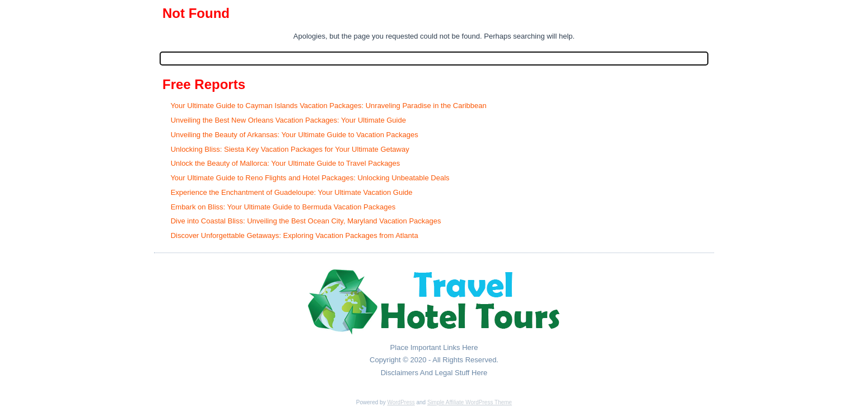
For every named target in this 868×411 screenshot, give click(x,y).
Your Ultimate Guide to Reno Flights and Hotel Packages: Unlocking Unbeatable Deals (310, 178)
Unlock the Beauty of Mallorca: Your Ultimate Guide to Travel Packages (286, 163)
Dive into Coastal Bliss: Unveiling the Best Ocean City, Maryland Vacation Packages (306, 221)
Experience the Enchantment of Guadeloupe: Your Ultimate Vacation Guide (292, 192)
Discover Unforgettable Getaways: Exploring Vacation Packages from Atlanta (295, 235)
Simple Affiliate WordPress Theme (470, 402)
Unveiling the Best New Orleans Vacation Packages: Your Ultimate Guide (288, 120)
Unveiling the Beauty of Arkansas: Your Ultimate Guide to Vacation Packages (295, 135)
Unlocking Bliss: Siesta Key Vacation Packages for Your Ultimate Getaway (290, 149)
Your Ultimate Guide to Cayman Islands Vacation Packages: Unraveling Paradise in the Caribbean (328, 106)
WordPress (401, 402)
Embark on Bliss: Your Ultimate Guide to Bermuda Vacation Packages (283, 207)
